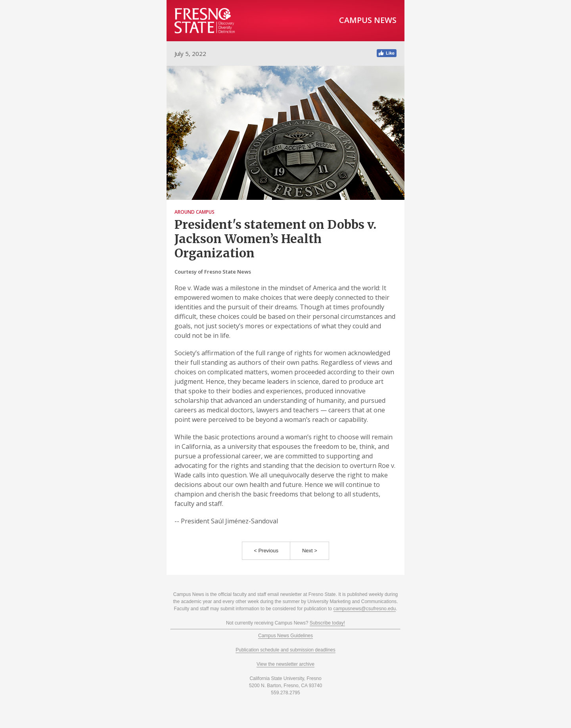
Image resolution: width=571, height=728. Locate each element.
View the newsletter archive (285, 664)
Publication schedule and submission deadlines (285, 650)
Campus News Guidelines (285, 636)
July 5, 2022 (190, 54)
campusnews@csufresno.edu (365, 609)
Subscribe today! (327, 623)
